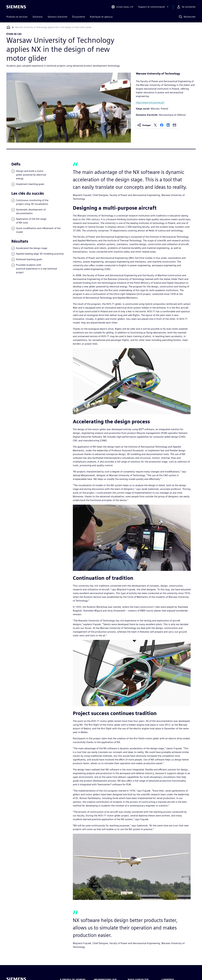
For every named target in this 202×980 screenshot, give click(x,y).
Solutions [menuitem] (38, 17)
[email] (174, 125)
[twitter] (155, 125)
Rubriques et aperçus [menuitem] (101, 17)
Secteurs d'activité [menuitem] (57, 17)
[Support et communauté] (154, 7)
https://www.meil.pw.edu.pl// (150, 102)
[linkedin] (168, 125)
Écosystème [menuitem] (79, 17)
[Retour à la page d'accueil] (8, 27)
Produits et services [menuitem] (17, 17)
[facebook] (162, 125)
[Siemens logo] (16, 7)
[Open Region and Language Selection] (122, 7)
